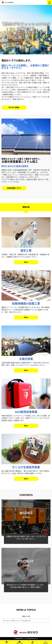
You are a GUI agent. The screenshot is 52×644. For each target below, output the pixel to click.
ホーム (6, 643)
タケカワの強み (14, 107)
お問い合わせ (20, 643)
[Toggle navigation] (50, 2)
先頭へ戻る (46, 643)
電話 (32, 643)
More (26, 262)
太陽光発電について (14, 188)
